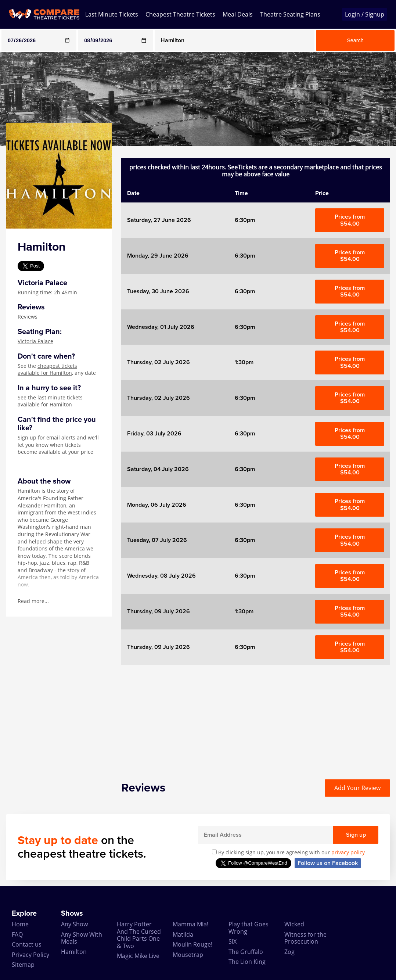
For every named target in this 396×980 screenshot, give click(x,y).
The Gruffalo (246, 952)
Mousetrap (188, 955)
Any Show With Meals (82, 938)
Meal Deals (238, 14)
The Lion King (247, 962)
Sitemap (23, 965)
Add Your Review (357, 788)
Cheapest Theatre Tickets (180, 14)
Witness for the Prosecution (305, 938)
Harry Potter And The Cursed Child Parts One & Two (139, 935)
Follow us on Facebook (328, 863)
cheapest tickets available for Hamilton (47, 369)
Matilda (183, 934)
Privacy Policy (30, 955)
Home (20, 924)
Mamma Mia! (190, 924)
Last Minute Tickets (112, 14)
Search (355, 40)
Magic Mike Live (138, 956)
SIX (233, 941)
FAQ (17, 934)
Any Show (74, 924)
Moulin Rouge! (192, 944)
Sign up (356, 835)
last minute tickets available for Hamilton (50, 401)
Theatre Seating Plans (290, 14)
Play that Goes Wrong (249, 928)
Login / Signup (365, 14)
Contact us (27, 944)
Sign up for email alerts (46, 437)
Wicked (294, 924)
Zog (289, 952)
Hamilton (74, 952)
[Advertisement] (256, 716)
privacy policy (348, 852)
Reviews (28, 317)
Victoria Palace (35, 341)
